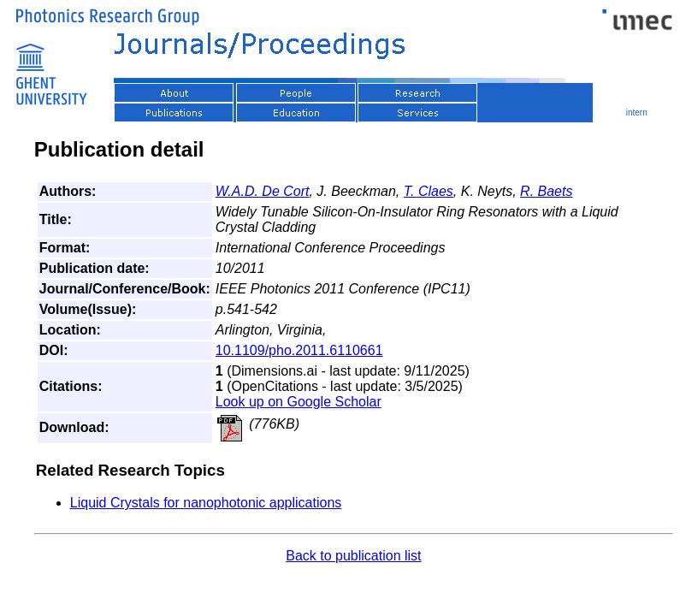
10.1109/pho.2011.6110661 (299, 350)
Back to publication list (353, 556)
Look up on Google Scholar (299, 402)
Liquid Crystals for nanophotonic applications (206, 503)
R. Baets (546, 191)
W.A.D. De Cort (263, 191)
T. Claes (429, 191)
